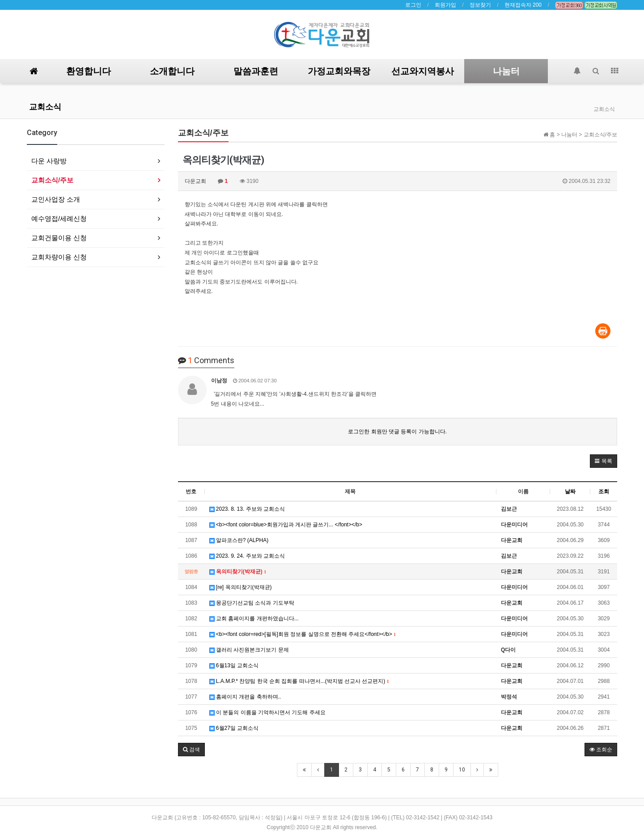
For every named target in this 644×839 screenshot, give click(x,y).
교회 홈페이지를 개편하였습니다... (254, 619)
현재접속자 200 (523, 5)
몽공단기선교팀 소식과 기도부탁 (252, 603)
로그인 (413, 5)
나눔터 (506, 71)
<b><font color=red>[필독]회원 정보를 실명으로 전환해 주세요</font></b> (303, 634)
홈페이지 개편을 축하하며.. (245, 697)
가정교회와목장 (339, 71)
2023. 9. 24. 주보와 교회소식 (247, 556)
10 (462, 770)
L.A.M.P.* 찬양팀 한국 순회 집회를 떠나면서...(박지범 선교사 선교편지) (299, 681)
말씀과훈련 (256, 71)
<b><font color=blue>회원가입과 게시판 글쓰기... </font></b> (286, 525)
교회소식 (45, 107)
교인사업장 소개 (56, 199)
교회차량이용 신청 (59, 257)
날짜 (570, 492)
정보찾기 (480, 5)
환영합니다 (89, 71)
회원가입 (445, 5)
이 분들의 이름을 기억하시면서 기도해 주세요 (267, 712)
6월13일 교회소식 (234, 665)
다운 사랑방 (49, 161)
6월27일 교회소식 (234, 728)
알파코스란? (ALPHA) (239, 540)
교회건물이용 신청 (59, 238)
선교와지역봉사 (423, 71)
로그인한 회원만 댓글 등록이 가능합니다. (397, 432)
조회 (604, 492)
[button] (604, 461)
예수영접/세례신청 (59, 218)
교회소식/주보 (52, 180)
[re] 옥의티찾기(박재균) (241, 587)
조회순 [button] (601, 750)
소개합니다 (172, 71)
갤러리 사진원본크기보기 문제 (249, 650)
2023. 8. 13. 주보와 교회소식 (247, 509)
